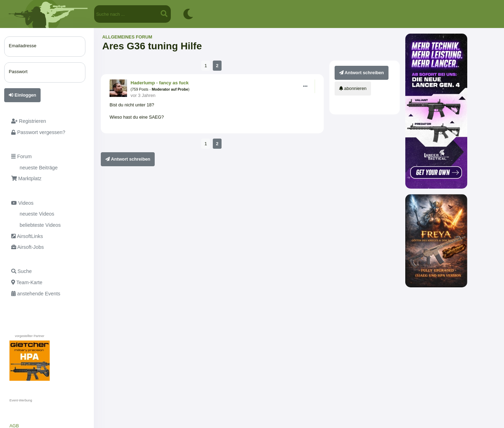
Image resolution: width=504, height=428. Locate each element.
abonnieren (353, 88)
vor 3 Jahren (143, 95)
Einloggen (22, 95)
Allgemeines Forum (127, 37)
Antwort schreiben (128, 159)
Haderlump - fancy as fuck (160, 83)
